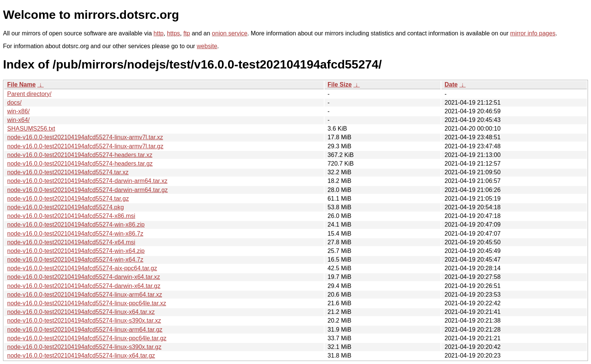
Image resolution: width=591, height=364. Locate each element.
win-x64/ (18, 120)
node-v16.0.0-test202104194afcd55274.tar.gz (68, 199)
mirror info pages (533, 33)
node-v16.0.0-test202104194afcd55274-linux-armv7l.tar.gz (85, 146)
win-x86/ (18, 111)
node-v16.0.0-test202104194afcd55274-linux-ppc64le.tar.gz (87, 338)
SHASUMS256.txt (31, 129)
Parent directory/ (29, 94)
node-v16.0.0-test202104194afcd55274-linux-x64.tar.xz (81, 312)
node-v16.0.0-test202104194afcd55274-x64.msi (71, 242)
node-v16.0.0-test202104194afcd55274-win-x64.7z (75, 260)
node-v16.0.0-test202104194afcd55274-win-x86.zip (76, 225)
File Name (21, 85)
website (207, 46)
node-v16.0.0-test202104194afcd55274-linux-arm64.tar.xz (85, 295)
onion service (230, 33)
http (158, 33)
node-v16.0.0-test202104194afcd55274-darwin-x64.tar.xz (84, 277)
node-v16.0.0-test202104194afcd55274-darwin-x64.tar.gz (84, 286)
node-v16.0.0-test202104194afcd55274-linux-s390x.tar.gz (84, 347)
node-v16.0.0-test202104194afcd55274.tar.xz (68, 172)
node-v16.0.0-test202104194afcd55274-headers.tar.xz (80, 155)
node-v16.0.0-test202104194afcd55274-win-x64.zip (76, 251)
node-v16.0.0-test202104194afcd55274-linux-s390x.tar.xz (84, 321)
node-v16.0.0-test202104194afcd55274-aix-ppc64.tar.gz (82, 268)
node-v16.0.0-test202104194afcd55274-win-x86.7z (75, 234)
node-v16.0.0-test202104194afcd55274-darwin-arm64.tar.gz (87, 190)
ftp (187, 33)
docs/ (14, 103)
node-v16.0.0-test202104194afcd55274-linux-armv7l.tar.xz (85, 137)
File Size (340, 85)
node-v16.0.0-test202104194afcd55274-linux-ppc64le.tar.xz (87, 303)
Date (451, 85)
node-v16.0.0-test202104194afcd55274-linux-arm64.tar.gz (85, 330)
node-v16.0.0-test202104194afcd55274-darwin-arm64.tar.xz (87, 181)
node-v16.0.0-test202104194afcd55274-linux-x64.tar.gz (81, 356)
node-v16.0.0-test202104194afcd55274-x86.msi (71, 216)
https (174, 33)
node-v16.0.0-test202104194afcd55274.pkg (66, 207)
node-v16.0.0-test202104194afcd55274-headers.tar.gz (80, 164)
